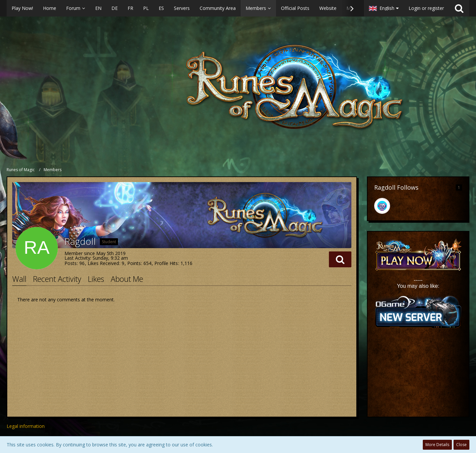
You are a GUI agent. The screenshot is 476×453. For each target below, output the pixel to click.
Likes (96, 279)
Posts (71, 263)
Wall (19, 279)
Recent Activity (57, 279)
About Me (127, 279)
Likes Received (103, 263)
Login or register (426, 8)
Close (461, 445)
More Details (437, 445)
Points (134, 263)
